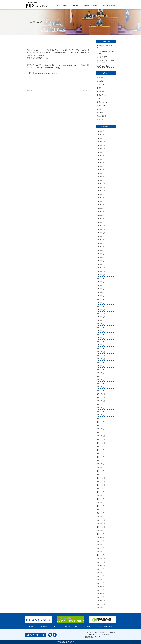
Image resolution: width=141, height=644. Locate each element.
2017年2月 (101, 513)
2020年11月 (101, 355)
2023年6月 (101, 247)
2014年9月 (101, 608)
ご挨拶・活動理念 (62, 6)
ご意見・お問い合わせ (108, 6)
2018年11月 (101, 440)
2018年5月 (101, 461)
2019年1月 (101, 433)
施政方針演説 (87, 90)
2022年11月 (101, 271)
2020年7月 (101, 369)
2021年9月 (101, 320)
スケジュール (76, 6)
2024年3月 (101, 215)
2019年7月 (101, 411)
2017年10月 (101, 485)
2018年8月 (101, 450)
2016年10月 (101, 527)
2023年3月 (101, 257)
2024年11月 (101, 187)
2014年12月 (101, 601)
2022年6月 (101, 289)
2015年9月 (101, 569)
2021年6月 (101, 331)
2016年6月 (101, 538)
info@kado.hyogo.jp (100, 637)
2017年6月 (101, 499)
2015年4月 (101, 587)
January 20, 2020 (52, 73)
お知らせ (100, 78)
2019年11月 (101, 397)
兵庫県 (99, 88)
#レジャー (32, 68)
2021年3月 (101, 341)
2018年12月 (101, 436)
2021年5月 (101, 334)
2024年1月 (101, 222)
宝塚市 (99, 99)
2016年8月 (101, 534)
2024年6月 (101, 205)
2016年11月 (101, 524)
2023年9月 (101, 236)
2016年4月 (101, 545)
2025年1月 (101, 180)
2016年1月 (101, 555)
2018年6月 (101, 457)
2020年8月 (101, 366)
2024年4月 (101, 212)
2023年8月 (101, 240)
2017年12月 (101, 478)
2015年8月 (101, 573)
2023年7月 (101, 243)
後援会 (95, 6)
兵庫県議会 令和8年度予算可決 (106, 47)
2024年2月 (101, 219)
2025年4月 (101, 170)
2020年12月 (101, 352)
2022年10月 (101, 275)
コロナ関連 (101, 81)
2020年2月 (101, 387)
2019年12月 (101, 394)
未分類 (99, 109)
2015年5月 (101, 583)
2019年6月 (101, 415)
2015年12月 (101, 559)
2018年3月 (101, 468)
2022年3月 (101, 299)
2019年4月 (101, 422)
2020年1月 (101, 390)
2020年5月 (101, 376)
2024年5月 (101, 208)
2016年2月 (101, 552)
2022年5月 (101, 292)
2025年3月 (101, 173)
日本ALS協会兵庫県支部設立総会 (106, 52)
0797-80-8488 (93, 635)
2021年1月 (101, 348)
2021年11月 (101, 313)
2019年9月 (101, 404)
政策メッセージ (102, 102)
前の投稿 (29, 90)
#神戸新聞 (82, 65)
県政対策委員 (101, 116)
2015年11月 (101, 562)
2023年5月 (101, 250)
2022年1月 (101, 306)
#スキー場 (39, 68)
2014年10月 (101, 604)
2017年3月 (101, 510)
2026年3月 (101, 131)
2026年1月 (101, 138)
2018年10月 (101, 443)
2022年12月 (101, 268)
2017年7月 (101, 496)
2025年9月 (101, 152)
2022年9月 (101, 278)
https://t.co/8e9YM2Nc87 (70, 65)
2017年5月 (101, 503)
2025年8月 (101, 156)
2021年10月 (101, 317)
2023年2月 (101, 261)
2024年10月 (101, 191)
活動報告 (100, 113)
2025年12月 (101, 142)
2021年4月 (101, 338)
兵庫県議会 (101, 92)
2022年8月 (101, 282)
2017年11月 (101, 482)
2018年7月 (101, 454)
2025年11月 (101, 145)
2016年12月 (101, 520)
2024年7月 (101, 201)
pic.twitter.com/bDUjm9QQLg (52, 68)
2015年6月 (101, 580)
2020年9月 (101, 362)
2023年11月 (101, 229)
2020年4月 (101, 380)
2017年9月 (101, 489)
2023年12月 (101, 226)
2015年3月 (101, 590)
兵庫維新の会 (101, 95)
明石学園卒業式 (102, 57)
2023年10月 (101, 233)
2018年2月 (101, 471)
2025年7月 (101, 159)
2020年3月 (101, 383)
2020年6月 (101, 373)
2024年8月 (101, 198)
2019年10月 (101, 401)
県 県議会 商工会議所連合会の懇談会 (106, 61)
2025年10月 (101, 149)
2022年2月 (101, 303)
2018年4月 (101, 464)
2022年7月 (101, 285)
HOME (31, 627)
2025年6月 (101, 163)
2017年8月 (101, 492)
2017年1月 (101, 517)
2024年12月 (101, 184)
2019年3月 (101, 425)
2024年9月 (101, 194)
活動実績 (87, 6)
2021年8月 (101, 324)
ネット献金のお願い (89, 627)
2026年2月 (101, 135)
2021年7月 (101, 327)
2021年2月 (101, 345)
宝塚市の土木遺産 (103, 66)
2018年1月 (101, 474)
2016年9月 (101, 531)
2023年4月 (101, 254)
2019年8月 (101, 408)
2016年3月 (101, 548)
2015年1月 (101, 597)
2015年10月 (101, 566)
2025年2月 (101, 177)
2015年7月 (101, 576)
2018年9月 (101, 446)
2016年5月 (101, 541)
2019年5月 (101, 418)
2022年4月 (101, 296)
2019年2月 (101, 429)
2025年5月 (101, 166)
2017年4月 (101, 506)
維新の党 (100, 120)
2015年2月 (101, 594)
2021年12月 (101, 310)
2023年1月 (101, 264)
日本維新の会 (101, 106)
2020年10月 (101, 359)
